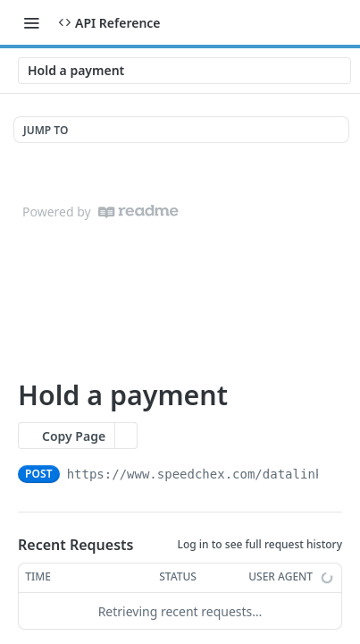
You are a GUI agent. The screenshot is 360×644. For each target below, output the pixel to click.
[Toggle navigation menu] (31, 22)
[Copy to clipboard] (334, 474)
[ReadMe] (138, 212)
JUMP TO (46, 130)
